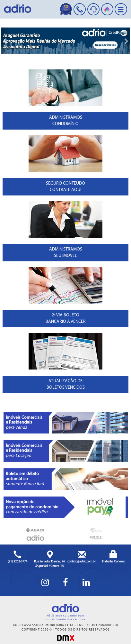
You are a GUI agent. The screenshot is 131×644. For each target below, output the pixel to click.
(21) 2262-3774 (17, 562)
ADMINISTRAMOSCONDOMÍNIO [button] (66, 121)
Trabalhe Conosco (113, 562)
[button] (5, 41)
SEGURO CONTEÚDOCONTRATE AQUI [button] (65, 187)
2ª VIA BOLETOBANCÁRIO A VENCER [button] (66, 318)
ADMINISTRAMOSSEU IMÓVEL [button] (66, 253)
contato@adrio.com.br (82, 562)
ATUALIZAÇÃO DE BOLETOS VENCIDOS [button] (66, 384)
